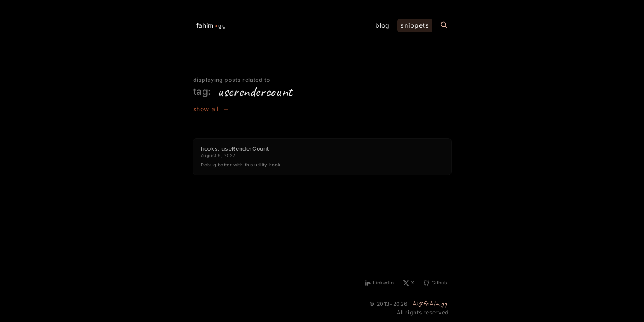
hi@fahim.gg (430, 303)
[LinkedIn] (379, 284)
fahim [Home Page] (211, 26)
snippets (415, 25)
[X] (409, 284)
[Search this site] (444, 25)
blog (382, 25)
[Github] (436, 284)
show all (211, 109)
